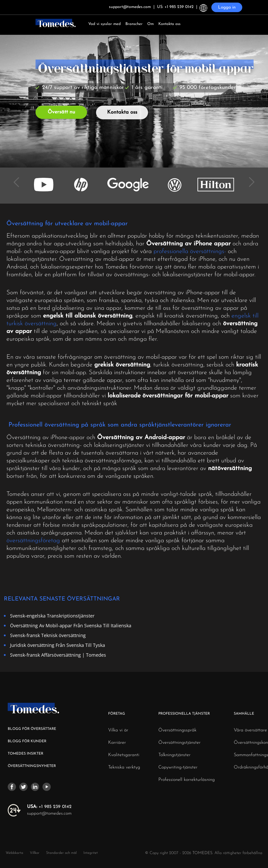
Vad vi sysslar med (105, 24)
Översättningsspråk (177, 730)
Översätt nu (61, 112)
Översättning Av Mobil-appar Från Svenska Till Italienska (71, 625)
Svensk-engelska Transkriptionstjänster (52, 616)
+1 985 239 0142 (49, 807)
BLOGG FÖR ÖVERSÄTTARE (32, 729)
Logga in (227, 7)
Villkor (35, 853)
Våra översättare (250, 730)
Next (250, 179)
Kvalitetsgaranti (124, 755)
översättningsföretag (33, 541)
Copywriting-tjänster (178, 767)
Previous (18, 179)
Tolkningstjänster (174, 755)
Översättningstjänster (179, 743)
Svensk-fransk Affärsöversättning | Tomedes (58, 655)
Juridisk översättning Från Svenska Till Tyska (58, 645)
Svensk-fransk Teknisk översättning (48, 635)
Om (150, 24)
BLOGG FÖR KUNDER (27, 741)
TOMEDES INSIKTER (25, 754)
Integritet (91, 853)
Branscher (134, 24)
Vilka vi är (118, 730)
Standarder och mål (61, 853)
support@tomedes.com (49, 813)
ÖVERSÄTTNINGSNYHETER (32, 766)
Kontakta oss (169, 24)
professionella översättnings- (190, 252)
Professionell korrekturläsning (187, 780)
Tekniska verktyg (124, 767)
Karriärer (117, 743)
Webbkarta (14, 853)
